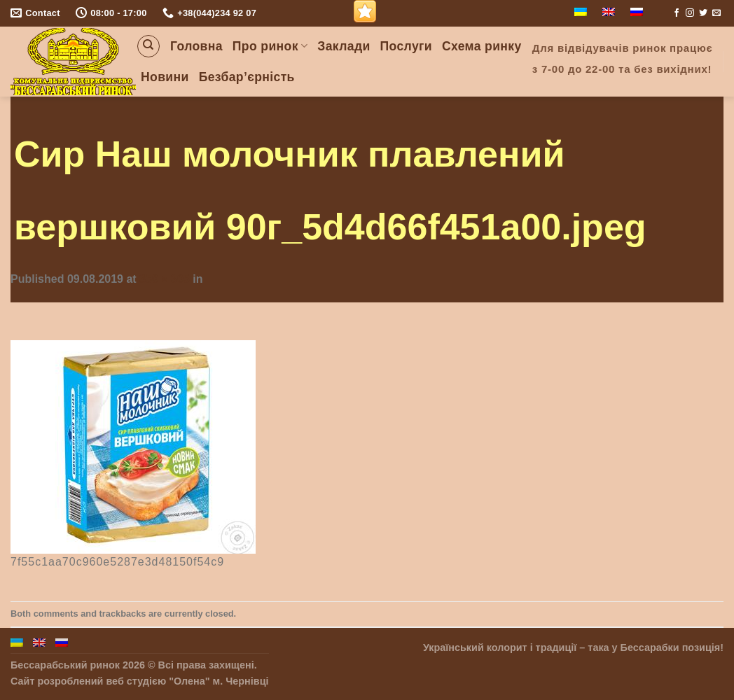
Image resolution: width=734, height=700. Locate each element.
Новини (165, 77)
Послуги (406, 46)
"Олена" (189, 681)
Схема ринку (482, 46)
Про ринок (270, 46)
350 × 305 (165, 279)
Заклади (344, 46)
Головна (196, 46)
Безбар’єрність (247, 77)
